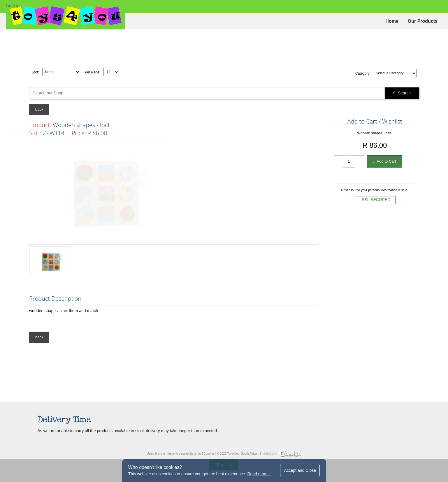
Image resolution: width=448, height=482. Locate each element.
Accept (300, 470)
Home (392, 21)
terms (198, 454)
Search (402, 93)
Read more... (259, 474)
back (39, 109)
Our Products (423, 21)
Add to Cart (384, 161)
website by (282, 454)
